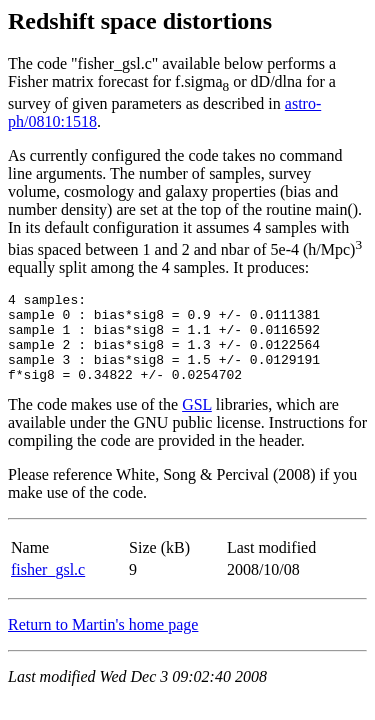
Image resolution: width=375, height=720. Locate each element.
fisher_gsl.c (48, 587)
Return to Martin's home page (103, 642)
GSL (197, 422)
